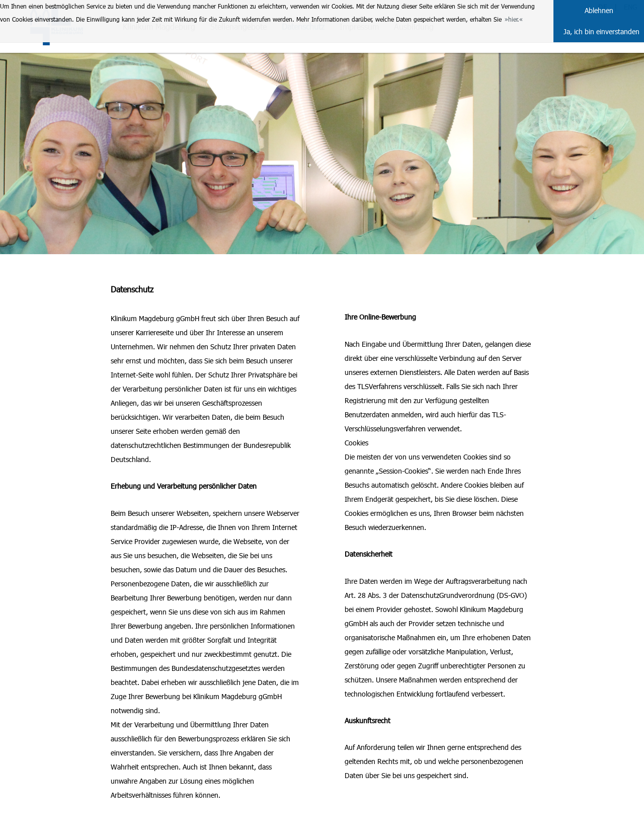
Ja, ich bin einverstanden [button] (601, 31)
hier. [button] (514, 19)
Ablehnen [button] (599, 10)
